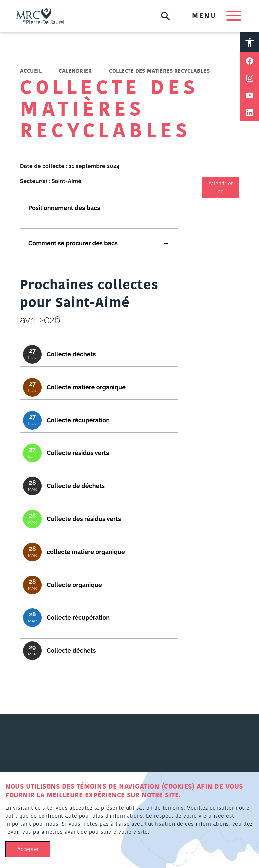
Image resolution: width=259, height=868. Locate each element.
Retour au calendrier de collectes (221, 188)
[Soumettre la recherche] (166, 16)
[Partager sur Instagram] (250, 78)
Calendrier (75, 71)
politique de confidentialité (41, 816)
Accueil (31, 71)
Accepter (28, 849)
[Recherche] (117, 16)
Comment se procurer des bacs (73, 243)
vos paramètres (43, 832)
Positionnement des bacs (64, 208)
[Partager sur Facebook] (250, 61)
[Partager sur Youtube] (250, 95)
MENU (216, 16)
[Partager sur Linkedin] (250, 113)
